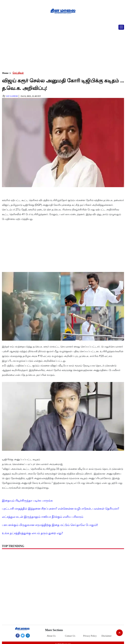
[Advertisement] (62, 47)
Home (5, 73)
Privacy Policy (90, 636)
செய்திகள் (18, 73)
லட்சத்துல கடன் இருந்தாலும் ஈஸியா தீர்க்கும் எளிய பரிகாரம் (43, 517)
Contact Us (70, 636)
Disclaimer (106, 636)
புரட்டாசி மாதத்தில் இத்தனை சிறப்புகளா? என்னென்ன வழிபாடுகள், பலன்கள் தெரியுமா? (61, 508)
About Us (51, 636)
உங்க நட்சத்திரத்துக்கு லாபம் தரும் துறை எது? (32, 533)
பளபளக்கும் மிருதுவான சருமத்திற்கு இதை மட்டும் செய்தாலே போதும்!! (50, 525)
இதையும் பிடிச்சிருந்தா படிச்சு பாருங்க (27, 500)
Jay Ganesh (12, 96)
